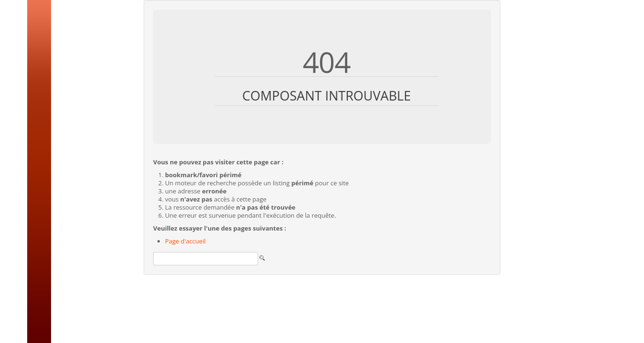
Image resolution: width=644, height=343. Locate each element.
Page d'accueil (185, 241)
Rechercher (153, 250)
